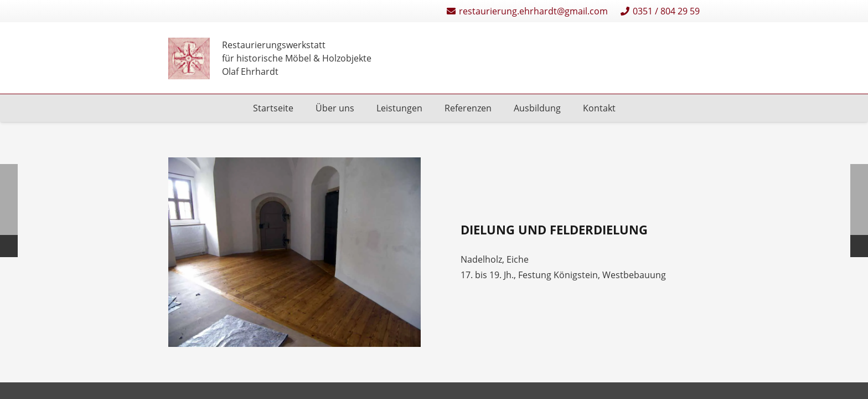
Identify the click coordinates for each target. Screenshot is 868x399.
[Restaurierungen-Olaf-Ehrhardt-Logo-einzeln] (189, 58)
